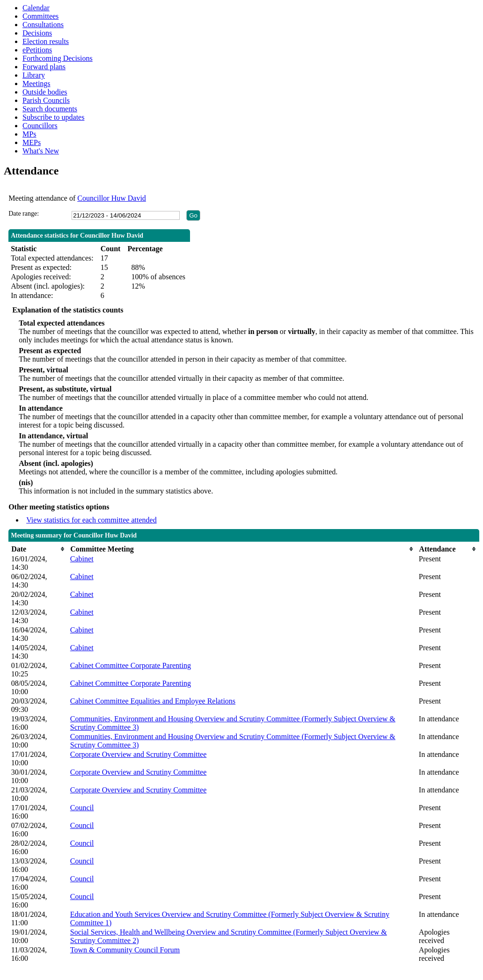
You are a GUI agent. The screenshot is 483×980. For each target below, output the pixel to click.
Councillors (40, 126)
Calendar (36, 8)
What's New (41, 151)
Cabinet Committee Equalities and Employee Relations (153, 701)
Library (34, 75)
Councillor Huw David (112, 198)
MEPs (32, 142)
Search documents (50, 109)
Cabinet (82, 559)
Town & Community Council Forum (125, 950)
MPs (29, 134)
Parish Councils (46, 100)
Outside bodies (45, 92)
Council (82, 808)
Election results (46, 41)
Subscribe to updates (53, 117)
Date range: (24, 214)
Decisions (37, 33)
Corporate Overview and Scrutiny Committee (138, 754)
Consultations (43, 25)
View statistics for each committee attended (91, 520)
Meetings (37, 83)
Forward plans (44, 67)
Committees (40, 16)
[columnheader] (38, 549)
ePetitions (37, 50)
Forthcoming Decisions (58, 58)
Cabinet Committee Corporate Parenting (131, 665)
